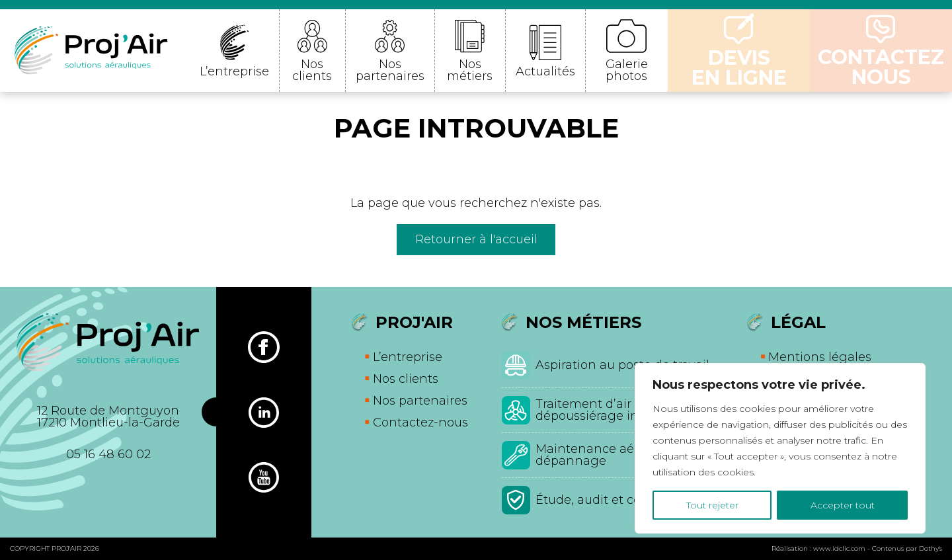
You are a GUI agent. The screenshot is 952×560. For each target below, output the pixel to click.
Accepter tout (843, 505)
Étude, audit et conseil (602, 500)
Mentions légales (820, 357)
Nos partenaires (390, 70)
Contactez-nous (420, 422)
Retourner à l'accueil (476, 239)
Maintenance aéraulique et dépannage (617, 455)
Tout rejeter (712, 505)
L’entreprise (234, 71)
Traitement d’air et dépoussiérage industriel (610, 410)
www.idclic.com (839, 548)
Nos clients (312, 70)
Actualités (545, 71)
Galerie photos (627, 70)
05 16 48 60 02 (108, 454)
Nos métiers (470, 70)
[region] (780, 448)
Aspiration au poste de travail (622, 365)
